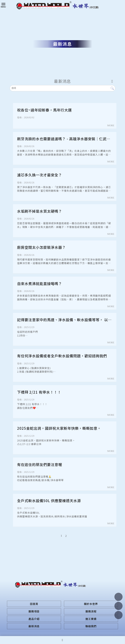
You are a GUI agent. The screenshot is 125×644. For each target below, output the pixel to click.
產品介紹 (34, 619)
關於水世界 (91, 604)
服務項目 (34, 611)
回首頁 (34, 604)
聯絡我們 (91, 626)
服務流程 (91, 611)
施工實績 (91, 619)
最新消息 (34, 626)
